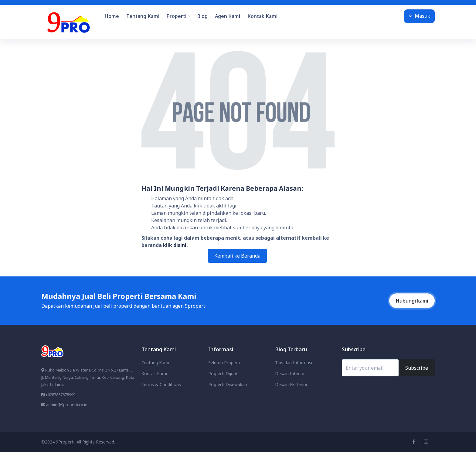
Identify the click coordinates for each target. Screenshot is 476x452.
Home (112, 16)
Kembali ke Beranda (237, 256)
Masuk (419, 16)
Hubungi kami (412, 301)
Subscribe (417, 368)
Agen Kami (228, 16)
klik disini (175, 245)
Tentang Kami (143, 16)
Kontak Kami (262, 16)
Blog (202, 16)
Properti (178, 16)
